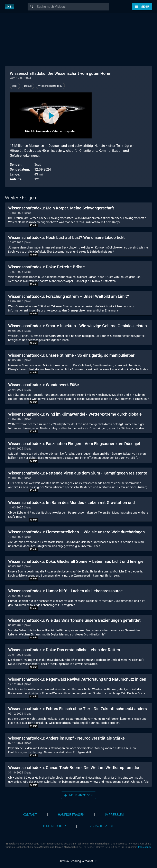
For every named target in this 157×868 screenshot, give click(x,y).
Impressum (114, 815)
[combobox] (73, 7)
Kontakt (30, 815)
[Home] (10, 7)
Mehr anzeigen (78, 795)
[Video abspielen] (51, 115)
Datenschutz (55, 826)
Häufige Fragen (71, 815)
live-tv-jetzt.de (100, 826)
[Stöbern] (142, 7)
